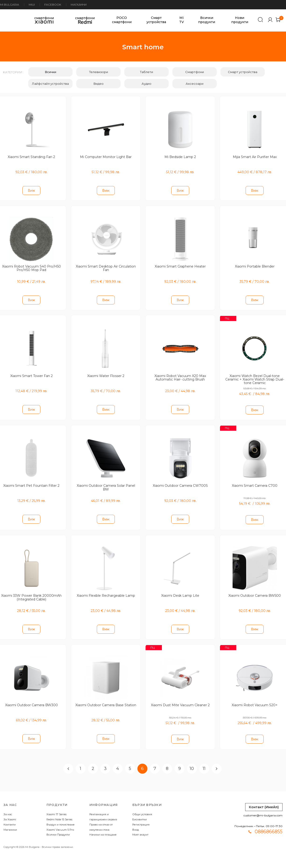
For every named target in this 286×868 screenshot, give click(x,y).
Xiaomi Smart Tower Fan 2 (31, 373)
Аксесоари (195, 84)
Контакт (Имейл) (264, 800)
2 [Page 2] (93, 762)
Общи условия (142, 807)
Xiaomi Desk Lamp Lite (180, 590)
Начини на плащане (103, 828)
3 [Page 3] (105, 762)
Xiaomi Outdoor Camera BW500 (255, 590)
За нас (8, 807)
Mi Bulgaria (10, 5)
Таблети (146, 72)
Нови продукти (240, 20)
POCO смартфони (122, 20)
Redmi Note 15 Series (59, 812)
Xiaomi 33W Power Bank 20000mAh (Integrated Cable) (31, 592)
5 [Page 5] (130, 762)
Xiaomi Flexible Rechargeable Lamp (106, 590)
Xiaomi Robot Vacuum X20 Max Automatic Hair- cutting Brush (180, 375)
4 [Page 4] (118, 762)
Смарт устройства (156, 20)
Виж (31, 190)
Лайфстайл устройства (50, 84)
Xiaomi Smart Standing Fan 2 (31, 156)
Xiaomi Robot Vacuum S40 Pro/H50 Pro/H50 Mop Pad (31, 266)
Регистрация (141, 818)
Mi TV (181, 20)
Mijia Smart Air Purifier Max (255, 156)
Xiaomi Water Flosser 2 (106, 373)
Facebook (53, 5)
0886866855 (269, 825)
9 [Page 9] (180, 762)
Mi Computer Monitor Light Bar (106, 156)
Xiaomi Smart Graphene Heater (180, 265)
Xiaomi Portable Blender (255, 265)
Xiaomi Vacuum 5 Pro (60, 823)
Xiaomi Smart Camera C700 (255, 482)
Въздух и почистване (61, 818)
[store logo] (7, 20)
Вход (136, 823)
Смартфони (195, 72)
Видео (99, 84)
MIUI (32, 5)
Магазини (79, 5)
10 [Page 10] (192, 762)
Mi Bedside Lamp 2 (180, 156)
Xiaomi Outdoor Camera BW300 (31, 699)
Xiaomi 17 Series (56, 807)
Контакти (10, 818)
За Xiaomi (10, 812)
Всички (51, 72)
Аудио (146, 84)
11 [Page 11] (204, 762)
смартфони (44, 20)
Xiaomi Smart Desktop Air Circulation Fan (106, 266)
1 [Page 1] (80, 762)
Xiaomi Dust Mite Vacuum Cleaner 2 (180, 699)
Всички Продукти (58, 828)
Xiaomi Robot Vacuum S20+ (255, 699)
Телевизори (99, 72)
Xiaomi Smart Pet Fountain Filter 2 (31, 482)
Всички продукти (207, 20)
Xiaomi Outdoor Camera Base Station (106, 700)
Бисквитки (140, 812)
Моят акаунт (140, 828)
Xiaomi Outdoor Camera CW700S (180, 482)
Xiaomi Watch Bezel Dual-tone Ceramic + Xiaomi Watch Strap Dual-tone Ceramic (255, 376)
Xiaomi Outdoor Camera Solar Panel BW (106, 483)
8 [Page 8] (167, 762)
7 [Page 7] (155, 762)
